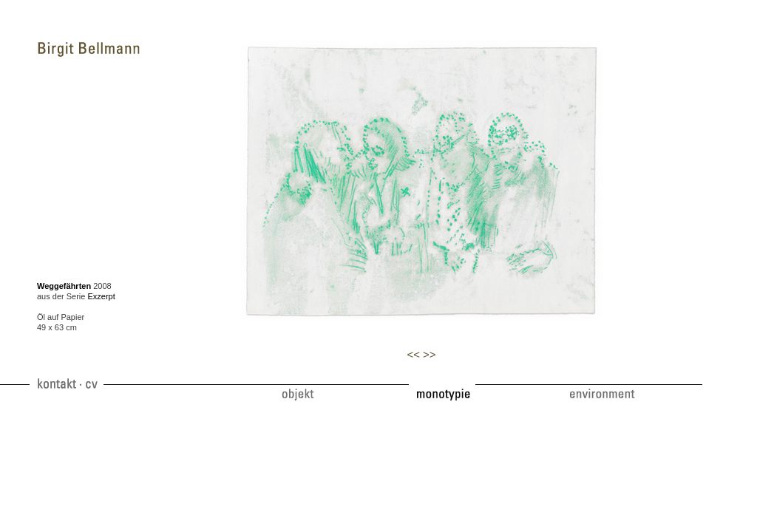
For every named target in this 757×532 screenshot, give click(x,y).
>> (430, 354)
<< (413, 354)
